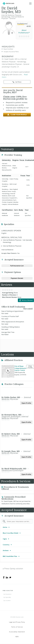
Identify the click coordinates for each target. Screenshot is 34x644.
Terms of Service (17, 627)
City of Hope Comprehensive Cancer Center (20, 368)
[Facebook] (4, 577)
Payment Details (17, 278)
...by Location (7, 600)
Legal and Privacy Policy (17, 622)
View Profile (30, 367)
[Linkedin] (7, 577)
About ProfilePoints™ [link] (24, 31)
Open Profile (26, 403)
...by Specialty (7, 597)
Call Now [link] (17, 82)
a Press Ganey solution (13, 569)
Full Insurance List (17, 266)
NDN (17, 637)
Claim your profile (17, 115)
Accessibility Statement (17, 632)
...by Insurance (7, 594)
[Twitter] (10, 577)
